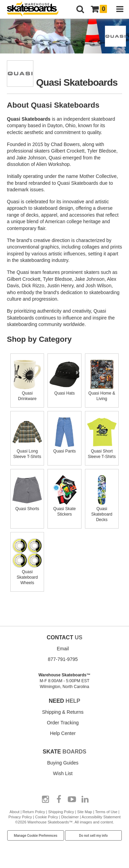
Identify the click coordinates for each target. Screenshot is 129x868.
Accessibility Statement (101, 817)
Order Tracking (63, 723)
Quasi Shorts (27, 506)
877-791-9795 (63, 659)
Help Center (63, 733)
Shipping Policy (61, 812)
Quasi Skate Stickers (64, 509)
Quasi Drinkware (27, 393)
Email (63, 649)
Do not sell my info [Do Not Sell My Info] (94, 836)
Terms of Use (106, 812)
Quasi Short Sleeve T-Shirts (102, 451)
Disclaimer (70, 817)
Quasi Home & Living (102, 393)
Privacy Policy (20, 817)
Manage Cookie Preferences (36, 836)
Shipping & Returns (63, 712)
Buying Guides (63, 763)
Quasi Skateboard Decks (102, 511)
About (15, 812)
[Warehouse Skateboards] (36, 9)
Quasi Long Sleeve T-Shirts (27, 451)
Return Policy (34, 812)
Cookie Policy (47, 817)
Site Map (84, 812)
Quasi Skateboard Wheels (27, 575)
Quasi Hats (64, 390)
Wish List (63, 773)
